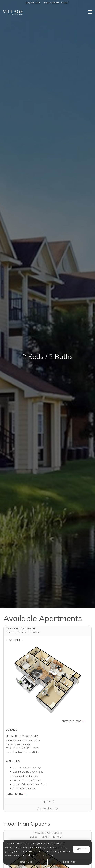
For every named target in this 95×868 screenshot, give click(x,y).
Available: (11, 740)
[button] (48, 684)
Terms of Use (25, 862)
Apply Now (47, 808)
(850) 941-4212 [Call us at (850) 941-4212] (33, 3)
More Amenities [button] (16, 794)
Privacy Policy (69, 862)
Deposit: (10, 744)
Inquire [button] (48, 801)
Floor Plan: (12, 752)
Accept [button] (81, 849)
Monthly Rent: (13, 736)
